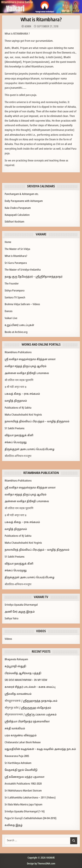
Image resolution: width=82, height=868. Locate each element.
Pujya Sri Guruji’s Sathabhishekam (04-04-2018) (30, 818)
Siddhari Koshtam (14, 222)
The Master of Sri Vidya (17, 249)
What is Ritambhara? (41, 20)
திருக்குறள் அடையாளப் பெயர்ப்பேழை (30, 449)
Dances (9, 311)
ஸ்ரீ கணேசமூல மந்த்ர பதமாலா (24, 777)
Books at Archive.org (16, 332)
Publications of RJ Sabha (18, 408)
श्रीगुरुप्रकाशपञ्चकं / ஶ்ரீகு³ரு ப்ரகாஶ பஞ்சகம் (31, 715)
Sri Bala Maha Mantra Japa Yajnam (23, 805)
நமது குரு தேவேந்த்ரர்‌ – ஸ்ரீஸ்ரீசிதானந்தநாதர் (34, 277)
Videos (8, 639)
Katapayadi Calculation (17, 215)
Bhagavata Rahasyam (16, 660)
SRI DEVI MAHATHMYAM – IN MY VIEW (26, 680)
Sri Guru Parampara (16, 263)
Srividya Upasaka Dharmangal (21, 605)
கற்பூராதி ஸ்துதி (15, 667)
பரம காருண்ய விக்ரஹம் (21, 736)
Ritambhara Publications (18, 353)
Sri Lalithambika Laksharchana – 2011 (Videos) (30, 798)
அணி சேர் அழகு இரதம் (20, 612)
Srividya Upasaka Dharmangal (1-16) (25, 812)
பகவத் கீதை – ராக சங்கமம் (22, 394)
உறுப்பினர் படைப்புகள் (19, 325)
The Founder (12, 284)
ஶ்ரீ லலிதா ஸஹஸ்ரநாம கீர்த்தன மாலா (30, 360)
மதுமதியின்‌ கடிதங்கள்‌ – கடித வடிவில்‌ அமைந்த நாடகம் (40, 749)
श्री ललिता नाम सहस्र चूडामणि (19, 380)
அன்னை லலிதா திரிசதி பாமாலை (27, 373)
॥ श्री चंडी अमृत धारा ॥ (15, 387)
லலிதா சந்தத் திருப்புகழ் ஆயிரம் (26, 366)
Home (8, 242)
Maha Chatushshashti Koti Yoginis (23, 415)
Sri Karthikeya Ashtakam (18, 763)
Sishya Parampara (15, 291)
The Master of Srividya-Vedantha (23, 270)
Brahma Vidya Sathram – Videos (22, 305)
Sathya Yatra (11, 619)
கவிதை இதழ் (14, 825)
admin (28, 26)
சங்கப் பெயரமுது (16, 443)
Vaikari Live (11, 318)
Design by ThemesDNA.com (41, 864)
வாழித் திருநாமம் (16, 401)
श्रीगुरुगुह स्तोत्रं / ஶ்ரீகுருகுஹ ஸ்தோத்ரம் (28, 708)
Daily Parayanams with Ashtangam (24, 201)
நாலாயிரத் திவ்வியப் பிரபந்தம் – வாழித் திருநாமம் (37, 422)
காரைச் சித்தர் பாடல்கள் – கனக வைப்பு (30, 687)
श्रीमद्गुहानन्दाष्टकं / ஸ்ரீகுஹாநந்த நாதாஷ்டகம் (31, 701)
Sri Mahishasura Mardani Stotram (23, 791)
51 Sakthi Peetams (15, 429)
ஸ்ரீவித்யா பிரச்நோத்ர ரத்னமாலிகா (27, 722)
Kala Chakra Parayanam (18, 208)
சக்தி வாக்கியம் (15, 729)
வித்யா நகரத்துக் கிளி (19, 436)
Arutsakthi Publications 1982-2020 (23, 784)
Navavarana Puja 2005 (17, 756)
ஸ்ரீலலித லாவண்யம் (18, 694)
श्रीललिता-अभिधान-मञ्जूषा (18, 456)
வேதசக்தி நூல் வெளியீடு (21, 770)
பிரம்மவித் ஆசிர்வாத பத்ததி (23, 673)
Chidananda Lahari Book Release (23, 743)
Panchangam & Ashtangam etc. (22, 194)
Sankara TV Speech (15, 298)
